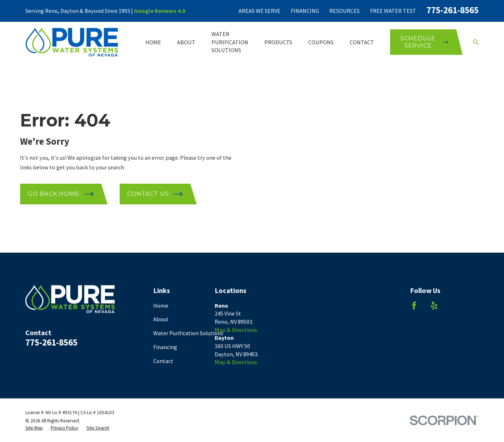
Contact (163, 361)
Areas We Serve (260, 11)
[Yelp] (434, 306)
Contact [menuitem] (362, 42)
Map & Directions (236, 330)
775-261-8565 (453, 10)
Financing (305, 11)
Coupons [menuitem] (321, 42)
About (161, 319)
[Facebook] (414, 306)
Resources (345, 11)
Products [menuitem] (278, 42)
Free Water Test (393, 11)
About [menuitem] (186, 42)
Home (161, 306)
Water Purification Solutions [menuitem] (230, 42)
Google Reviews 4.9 (160, 11)
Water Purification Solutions (188, 333)
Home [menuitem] (153, 42)
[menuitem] (34, 428)
